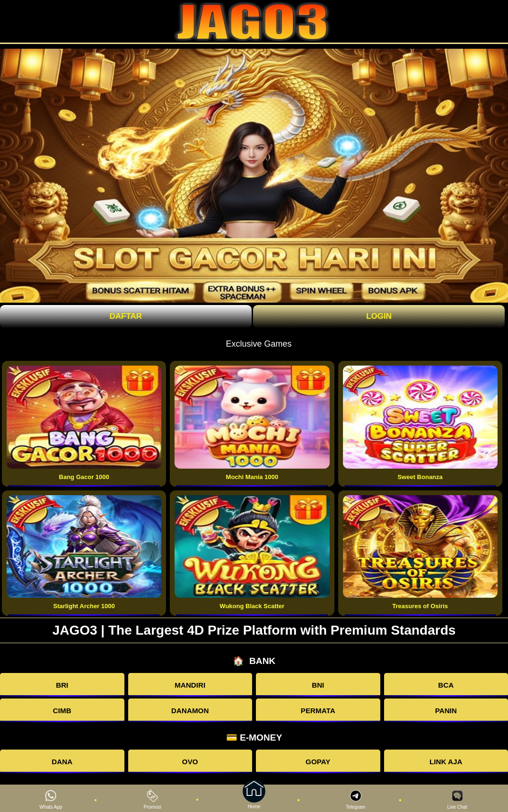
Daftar (126, 316)
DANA (62, 762)
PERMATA (318, 711)
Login (379, 316)
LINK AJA (446, 762)
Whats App (51, 799)
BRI (62, 685)
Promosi (153, 799)
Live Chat (457, 799)
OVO (190, 762)
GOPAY (318, 762)
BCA (446, 685)
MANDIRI (190, 685)
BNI (318, 685)
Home (254, 799)
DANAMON (190, 711)
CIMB (62, 711)
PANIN (446, 711)
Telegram (355, 799)
